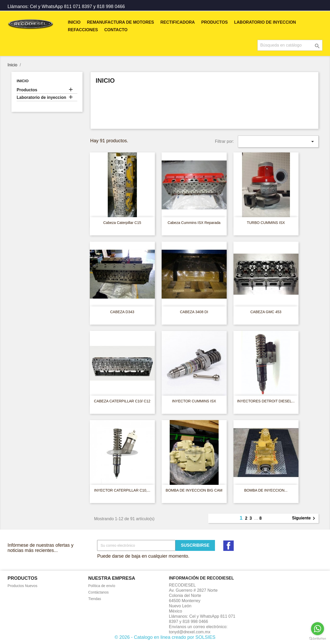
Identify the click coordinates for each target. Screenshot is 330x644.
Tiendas (95, 599)
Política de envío (102, 586)
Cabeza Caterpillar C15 (122, 223)
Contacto (116, 30)
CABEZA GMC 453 (266, 312)
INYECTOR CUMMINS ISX (194, 401)
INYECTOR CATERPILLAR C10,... (122, 490)
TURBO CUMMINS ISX (266, 223)
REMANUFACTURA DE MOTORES (120, 22)
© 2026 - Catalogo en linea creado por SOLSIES (165, 637)
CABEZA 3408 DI (194, 312)
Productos (214, 22)
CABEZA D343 (122, 312)
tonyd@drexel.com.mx (190, 632)
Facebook (229, 546)
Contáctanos (99, 592)
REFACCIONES (83, 30)
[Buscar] (290, 45)
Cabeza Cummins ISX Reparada (194, 223)
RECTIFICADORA (177, 22)
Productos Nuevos (22, 586)
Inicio (74, 22)
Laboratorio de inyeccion (265, 22)
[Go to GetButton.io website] (318, 639)
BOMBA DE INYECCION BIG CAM (194, 490)
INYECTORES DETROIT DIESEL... (266, 401)
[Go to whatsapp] (318, 629)
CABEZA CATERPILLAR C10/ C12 (122, 401)
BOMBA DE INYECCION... (266, 490)
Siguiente (304, 518)
